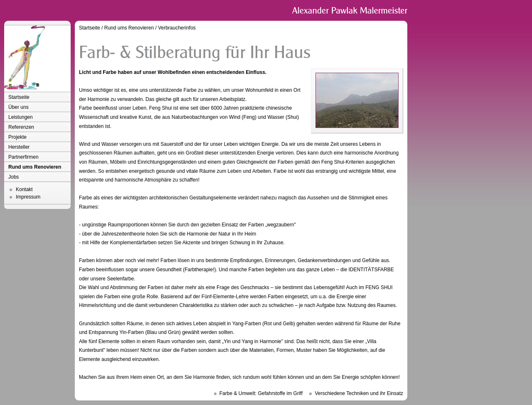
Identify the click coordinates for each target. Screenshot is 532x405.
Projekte (17, 137)
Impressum (28, 197)
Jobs (14, 177)
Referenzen (21, 127)
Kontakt (24, 189)
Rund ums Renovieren (35, 167)
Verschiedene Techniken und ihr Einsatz (359, 393)
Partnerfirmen (23, 157)
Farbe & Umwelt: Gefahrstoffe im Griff (261, 393)
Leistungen (21, 117)
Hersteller (19, 147)
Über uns (18, 107)
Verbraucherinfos (177, 28)
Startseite (19, 97)
